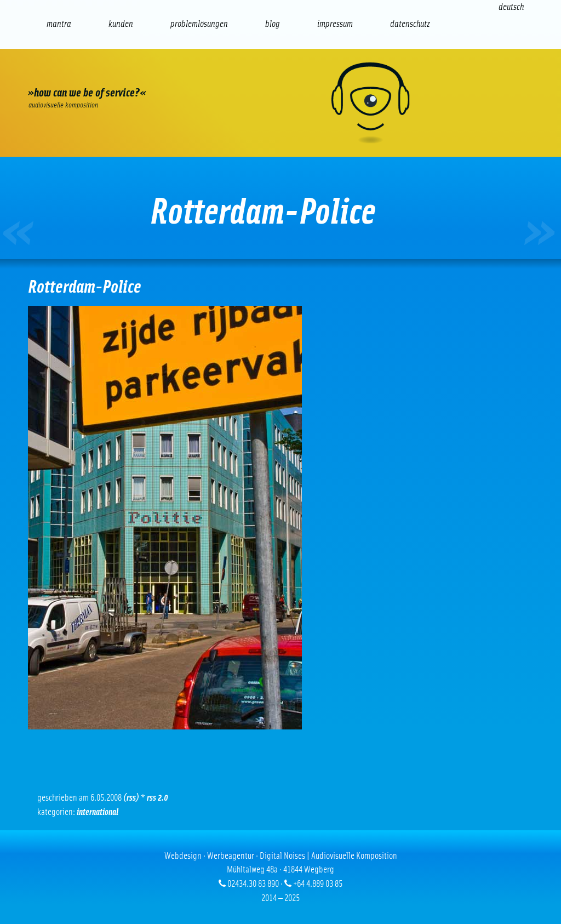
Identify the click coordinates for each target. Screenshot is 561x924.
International (98, 812)
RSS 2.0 (158, 798)
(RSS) (131, 798)
